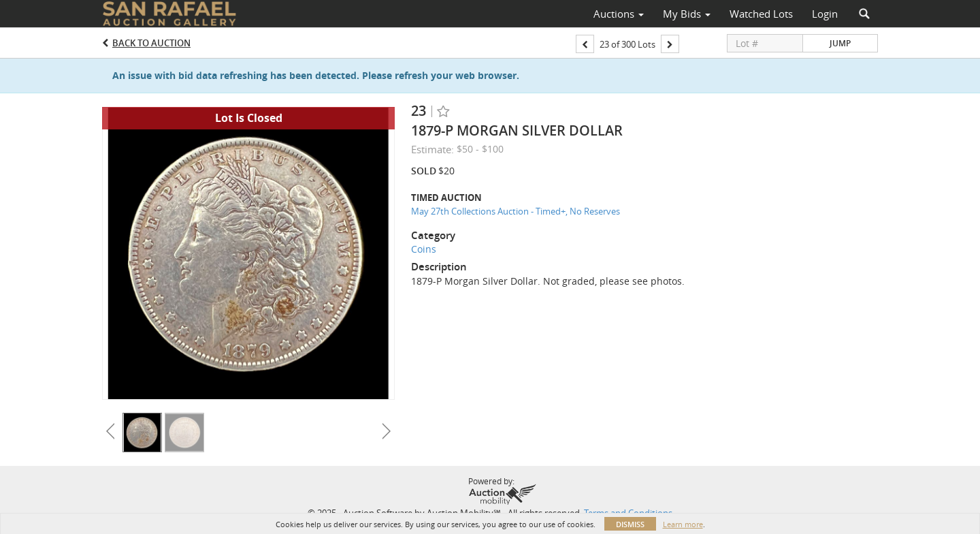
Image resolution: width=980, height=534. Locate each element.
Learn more (683, 524)
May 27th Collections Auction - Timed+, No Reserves (516, 211)
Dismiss (630, 524)
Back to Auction (151, 43)
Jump (840, 43)
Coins (424, 249)
